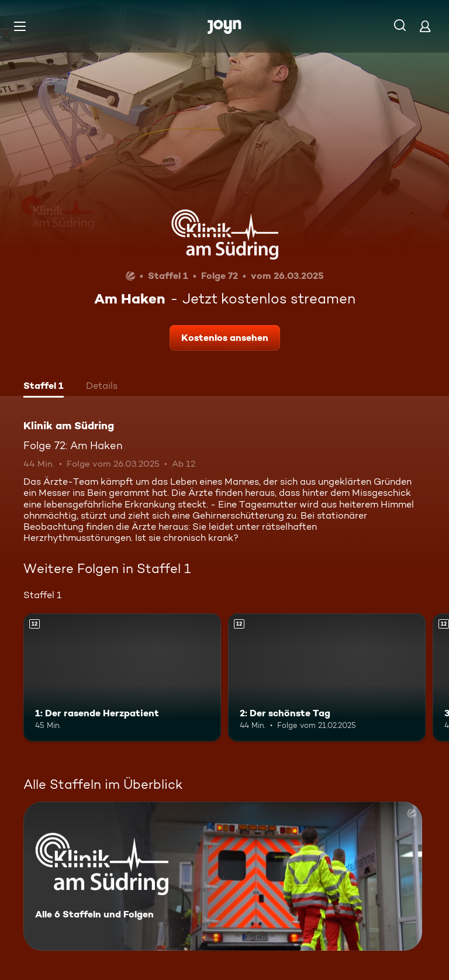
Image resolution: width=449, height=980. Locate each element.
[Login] (425, 26)
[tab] (44, 387)
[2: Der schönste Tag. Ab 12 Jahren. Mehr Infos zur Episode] (327, 678)
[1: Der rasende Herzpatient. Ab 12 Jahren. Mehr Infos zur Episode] (122, 678)
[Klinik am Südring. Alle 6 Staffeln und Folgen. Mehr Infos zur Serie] (223, 876)
